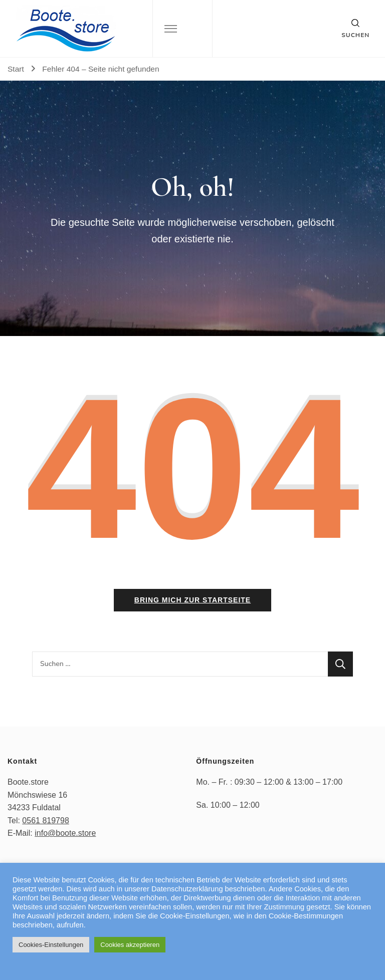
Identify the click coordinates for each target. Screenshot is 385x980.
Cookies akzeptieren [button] (130, 945)
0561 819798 (45, 821)
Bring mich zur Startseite (192, 600)
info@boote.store (65, 833)
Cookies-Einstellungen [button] (51, 945)
